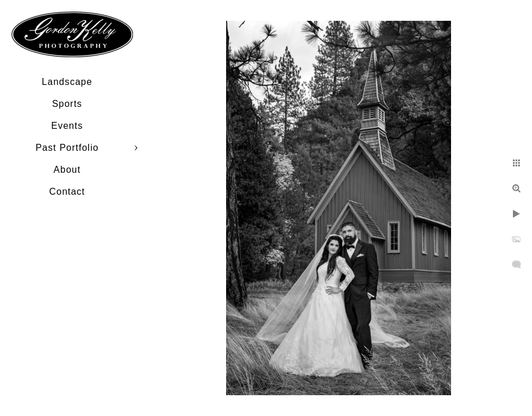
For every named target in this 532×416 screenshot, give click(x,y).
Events (67, 126)
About (67, 170)
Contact (67, 192)
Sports (67, 104)
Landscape (67, 82)
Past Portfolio (67, 148)
